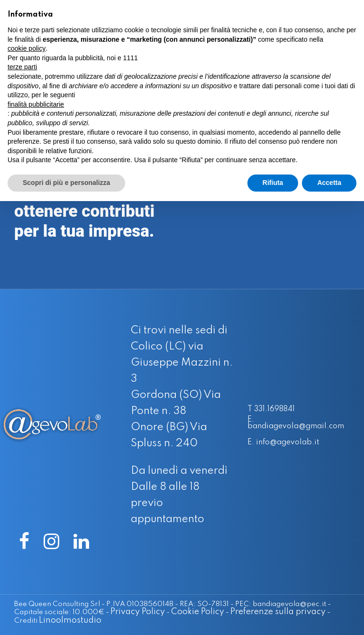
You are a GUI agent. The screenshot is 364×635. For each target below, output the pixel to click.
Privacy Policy (105, 610)
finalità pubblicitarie (36, 104)
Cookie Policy (165, 610)
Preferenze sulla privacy (246, 610)
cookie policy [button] (27, 48)
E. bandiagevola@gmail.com (301, 423)
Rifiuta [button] (273, 183)
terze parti (22, 67)
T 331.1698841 (274, 408)
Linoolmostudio (45, 618)
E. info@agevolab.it (287, 443)
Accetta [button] (329, 183)
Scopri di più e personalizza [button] (66, 183)
